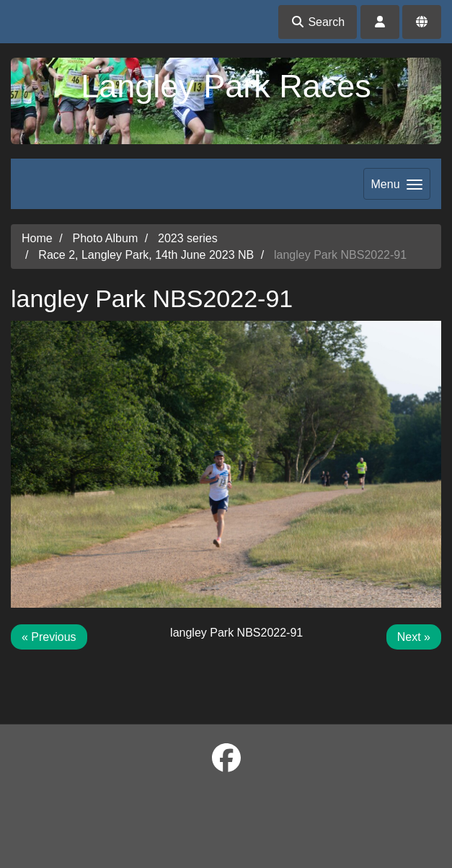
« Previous (49, 637)
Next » (414, 637)
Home (37, 238)
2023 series (188, 238)
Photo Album (105, 238)
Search (318, 22)
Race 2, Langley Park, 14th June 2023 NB (146, 255)
